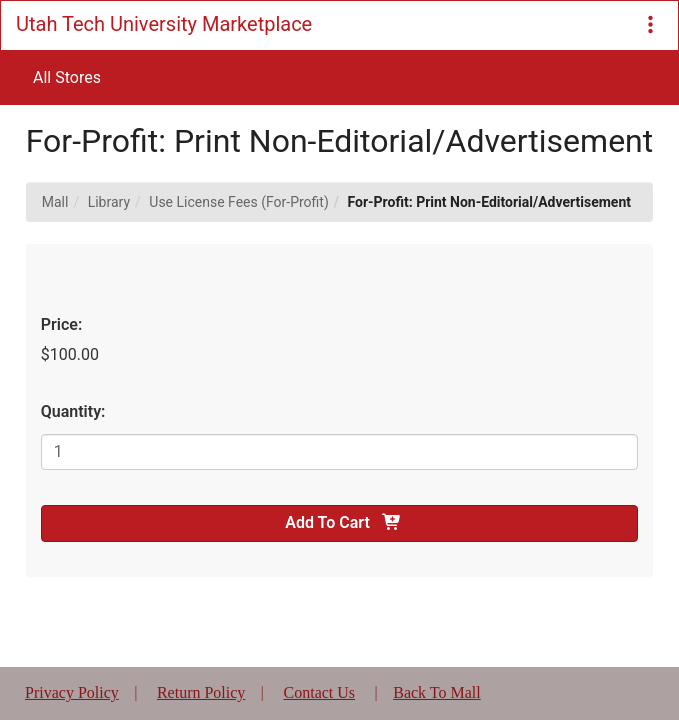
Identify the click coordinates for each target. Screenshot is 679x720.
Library (109, 202)
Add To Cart (339, 522)
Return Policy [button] (201, 692)
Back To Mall (436, 692)
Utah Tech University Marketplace (164, 24)
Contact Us (320, 692)
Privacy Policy (72, 692)
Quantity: (73, 411)
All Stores (67, 77)
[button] (650, 25)
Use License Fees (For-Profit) (239, 202)
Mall (55, 202)
